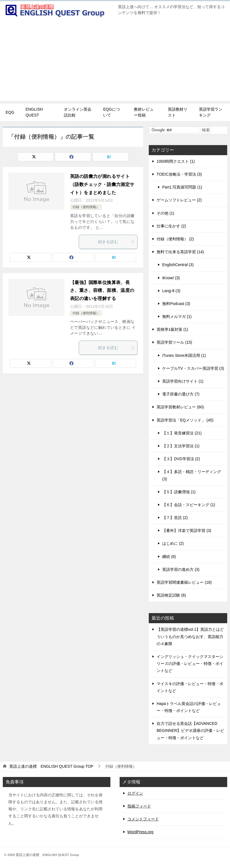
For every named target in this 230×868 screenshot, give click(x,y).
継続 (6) (169, 557)
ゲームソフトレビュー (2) (179, 200)
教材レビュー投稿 (144, 112)
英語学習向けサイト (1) (183, 381)
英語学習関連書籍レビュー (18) (184, 582)
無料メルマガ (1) (177, 317)
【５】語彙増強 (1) (179, 492)
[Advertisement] (115, 62)
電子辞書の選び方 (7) (181, 394)
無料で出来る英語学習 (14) (180, 252)
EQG (10, 112)
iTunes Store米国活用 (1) (184, 355)
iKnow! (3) (171, 278)
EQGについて (111, 112)
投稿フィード (139, 806)
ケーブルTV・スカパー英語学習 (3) (193, 368)
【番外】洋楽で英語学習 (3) (187, 530)
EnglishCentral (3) (178, 265)
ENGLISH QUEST (34, 112)
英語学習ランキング (211, 112)
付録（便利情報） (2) (175, 239)
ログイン (135, 793)
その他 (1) (165, 213)
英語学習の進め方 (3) (181, 569)
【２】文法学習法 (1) (181, 446)
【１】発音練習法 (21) (182, 433)
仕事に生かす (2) (171, 226)
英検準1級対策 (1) (172, 329)
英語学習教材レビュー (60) (180, 407)
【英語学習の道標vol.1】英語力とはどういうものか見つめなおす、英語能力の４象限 (190, 636)
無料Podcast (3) (176, 304)
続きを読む (116, 242)
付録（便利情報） (86, 207)
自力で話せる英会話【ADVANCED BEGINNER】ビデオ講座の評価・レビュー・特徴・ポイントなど (190, 730)
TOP (51, 766)
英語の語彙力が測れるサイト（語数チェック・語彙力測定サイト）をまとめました (102, 184)
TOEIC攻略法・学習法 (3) (179, 174)
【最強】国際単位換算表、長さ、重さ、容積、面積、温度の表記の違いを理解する (102, 291)
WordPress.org (140, 832)
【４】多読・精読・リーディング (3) (192, 475)
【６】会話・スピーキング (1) (189, 505)
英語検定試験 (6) (171, 595)
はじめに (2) (173, 543)
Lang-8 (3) (171, 291)
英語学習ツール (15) (174, 342)
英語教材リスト (178, 112)
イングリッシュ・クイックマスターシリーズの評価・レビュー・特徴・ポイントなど (190, 664)
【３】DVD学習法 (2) (181, 459)
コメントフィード (143, 819)
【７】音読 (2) (175, 518)
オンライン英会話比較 (78, 112)
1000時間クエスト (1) (176, 161)
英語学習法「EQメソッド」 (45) (185, 420)
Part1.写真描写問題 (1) (182, 187)
